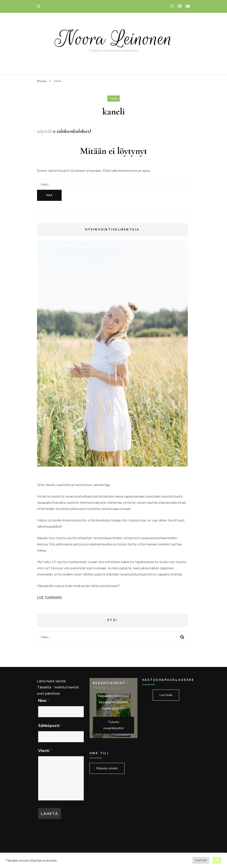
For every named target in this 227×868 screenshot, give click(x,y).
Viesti (45, 751)
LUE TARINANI (49, 597)
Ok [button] (217, 860)
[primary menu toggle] (40, 6)
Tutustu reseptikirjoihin (113, 725)
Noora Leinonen (113, 39)
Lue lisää (166, 695)
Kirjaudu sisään (107, 768)
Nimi (44, 701)
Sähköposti (50, 726)
